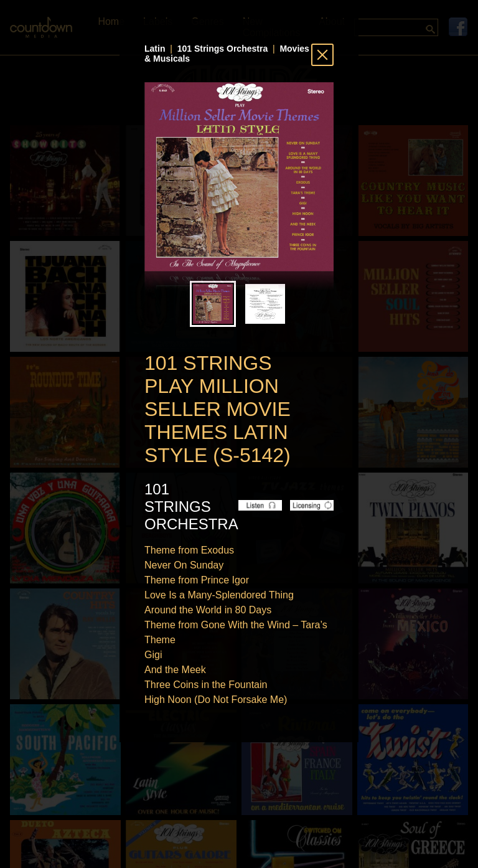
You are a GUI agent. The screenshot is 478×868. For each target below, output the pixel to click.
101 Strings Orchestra (223, 49)
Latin (155, 49)
